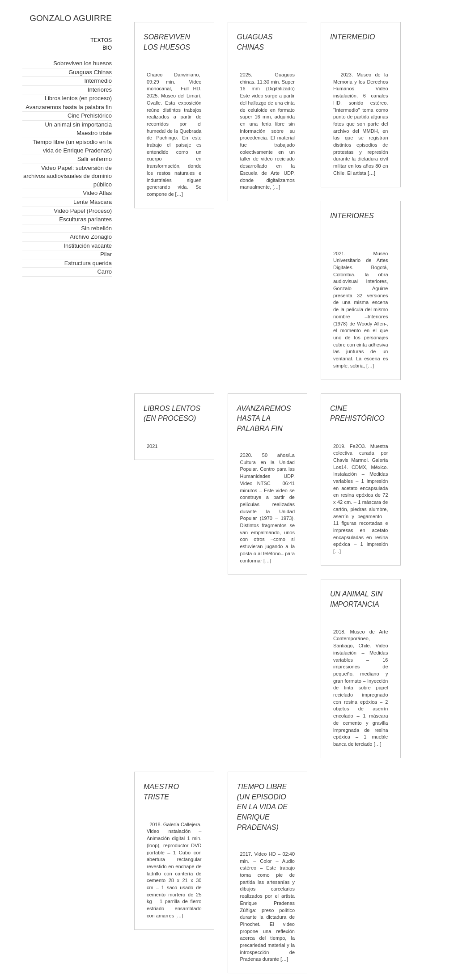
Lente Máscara (93, 202)
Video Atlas (97, 193)
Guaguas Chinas (90, 72)
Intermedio (98, 81)
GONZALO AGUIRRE (71, 18)
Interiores (100, 90)
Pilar (106, 254)
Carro (104, 272)
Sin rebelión (96, 228)
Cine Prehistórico (90, 116)
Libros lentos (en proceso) (78, 98)
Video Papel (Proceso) (83, 211)
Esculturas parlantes (85, 219)
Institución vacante (88, 246)
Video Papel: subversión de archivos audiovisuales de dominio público (68, 176)
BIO (107, 48)
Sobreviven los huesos (83, 63)
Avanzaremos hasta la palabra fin (69, 107)
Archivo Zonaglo (91, 237)
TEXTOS (101, 40)
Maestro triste (94, 133)
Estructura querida (88, 263)
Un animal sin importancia (78, 125)
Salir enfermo (95, 159)
